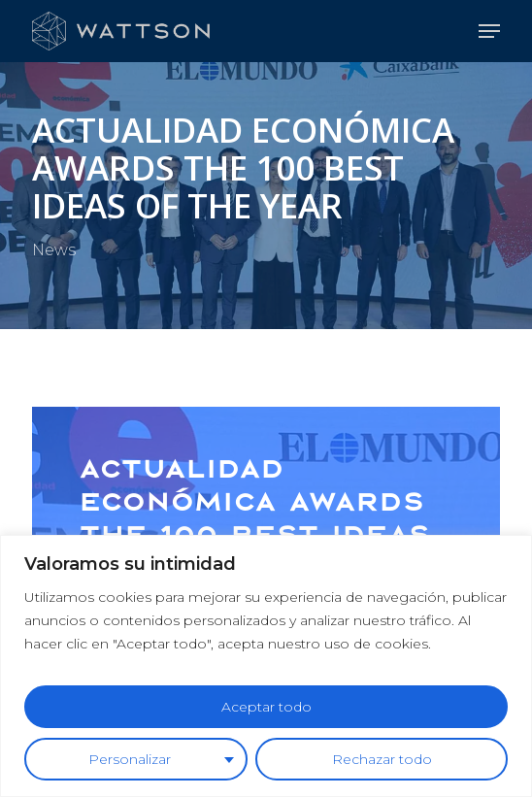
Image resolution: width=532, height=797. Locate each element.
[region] (266, 666)
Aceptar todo (266, 707)
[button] (489, 31)
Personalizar (130, 759)
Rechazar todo (382, 759)
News (54, 250)
